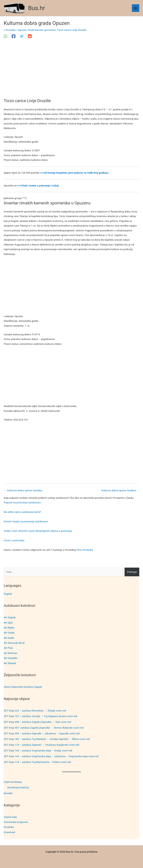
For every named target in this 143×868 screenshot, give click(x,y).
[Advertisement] (71, 71)
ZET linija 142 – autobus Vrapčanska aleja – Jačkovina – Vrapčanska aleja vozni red (51, 756)
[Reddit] (30, 36)
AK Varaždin (11, 658)
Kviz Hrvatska (85, 550)
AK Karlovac (11, 653)
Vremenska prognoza (16, 822)
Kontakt (8, 793)
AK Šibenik (10, 663)
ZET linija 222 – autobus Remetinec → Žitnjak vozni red (35, 711)
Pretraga (132, 572)
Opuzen (22, 30)
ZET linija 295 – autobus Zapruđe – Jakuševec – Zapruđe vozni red (42, 733)
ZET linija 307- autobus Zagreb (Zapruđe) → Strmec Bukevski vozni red (44, 728)
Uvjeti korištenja (13, 782)
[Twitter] (22, 36)
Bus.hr (37, 8)
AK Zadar (9, 638)
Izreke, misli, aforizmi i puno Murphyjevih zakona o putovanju (38, 531)
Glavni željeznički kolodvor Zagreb (23, 687)
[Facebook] (14, 36)
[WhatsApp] (6, 36)
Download (9, 832)
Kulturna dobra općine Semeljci (23, 490)
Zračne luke (10, 817)
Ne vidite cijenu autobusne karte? (22, 512)
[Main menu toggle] (136, 8)
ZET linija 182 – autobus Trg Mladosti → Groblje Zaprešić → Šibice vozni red (47, 739)
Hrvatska (9, 827)
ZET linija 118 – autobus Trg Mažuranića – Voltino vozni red (37, 762)
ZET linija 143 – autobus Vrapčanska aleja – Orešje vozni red (38, 750)
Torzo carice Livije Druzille (72, 30)
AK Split (8, 623)
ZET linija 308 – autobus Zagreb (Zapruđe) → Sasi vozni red (37, 722)
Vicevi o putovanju (14, 540)
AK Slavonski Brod (14, 643)
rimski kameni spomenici (42, 30)
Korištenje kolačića (18, 787)
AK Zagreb (10, 617)
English (8, 594)
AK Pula (8, 648)
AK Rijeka (9, 628)
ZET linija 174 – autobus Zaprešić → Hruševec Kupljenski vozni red (41, 745)
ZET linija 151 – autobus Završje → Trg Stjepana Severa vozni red (40, 716)
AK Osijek (9, 633)
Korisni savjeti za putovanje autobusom (26, 521)
